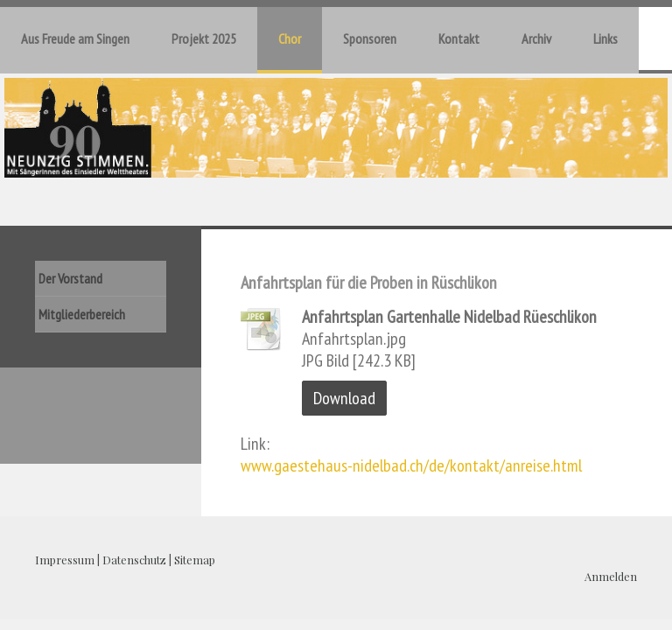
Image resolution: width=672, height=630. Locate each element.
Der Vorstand (70, 278)
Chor (290, 38)
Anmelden (611, 576)
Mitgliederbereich (82, 314)
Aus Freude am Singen (75, 38)
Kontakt (459, 38)
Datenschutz (134, 560)
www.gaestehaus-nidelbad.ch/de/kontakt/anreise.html (411, 465)
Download (344, 398)
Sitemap (195, 560)
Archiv (536, 38)
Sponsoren (370, 38)
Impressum (65, 560)
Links (605, 38)
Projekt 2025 (204, 38)
